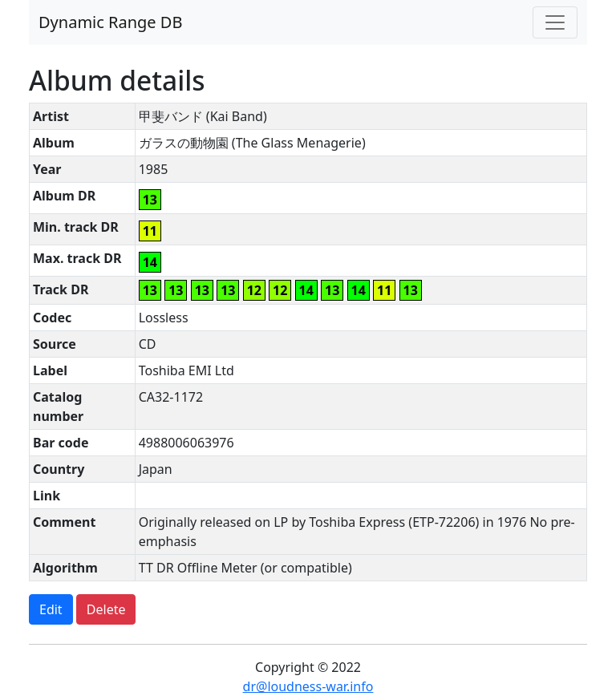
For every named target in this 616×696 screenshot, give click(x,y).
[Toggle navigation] (555, 22)
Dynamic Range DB (110, 22)
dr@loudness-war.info (308, 686)
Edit (51, 609)
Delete (106, 609)
